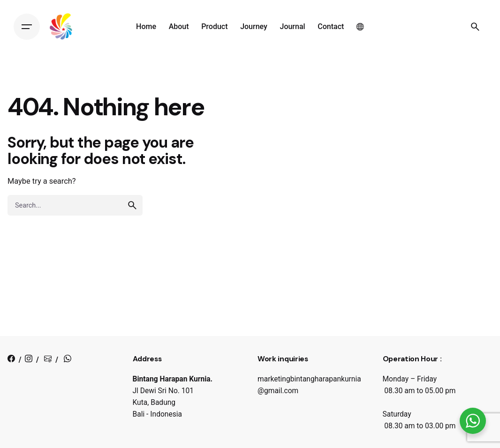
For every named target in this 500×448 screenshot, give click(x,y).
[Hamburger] (27, 27)
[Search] (475, 27)
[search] (132, 205)
